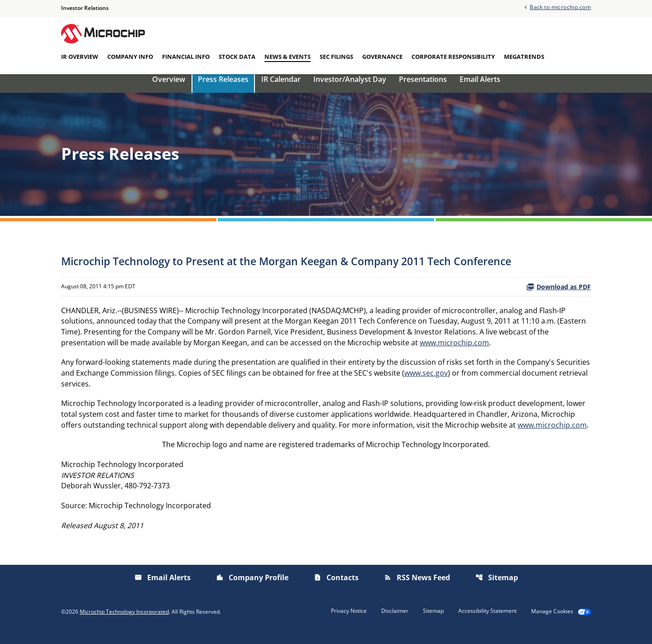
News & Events (288, 57)
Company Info (130, 57)
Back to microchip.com (560, 7)
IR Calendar (281, 87)
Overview (169, 87)
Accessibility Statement (487, 622)
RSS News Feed (417, 588)
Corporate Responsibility (453, 57)
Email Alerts (480, 87)
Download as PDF (559, 295)
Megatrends (524, 57)
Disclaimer (395, 622)
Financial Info (186, 57)
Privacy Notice (349, 622)
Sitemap (497, 588)
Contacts (336, 588)
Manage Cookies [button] (552, 622)
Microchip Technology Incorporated (124, 622)
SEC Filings (336, 57)
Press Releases (223, 87)
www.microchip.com (454, 352)
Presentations (423, 87)
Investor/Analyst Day (350, 87)
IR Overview (80, 57)
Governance (382, 57)
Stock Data (237, 57)
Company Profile (252, 588)
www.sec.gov (426, 382)
